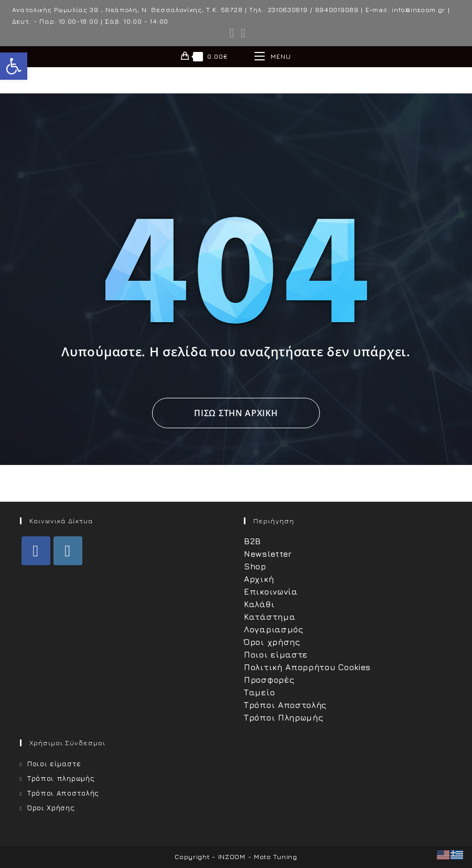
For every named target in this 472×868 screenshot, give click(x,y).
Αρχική (259, 579)
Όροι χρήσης (272, 642)
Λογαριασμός (274, 629)
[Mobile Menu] (273, 57)
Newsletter (268, 554)
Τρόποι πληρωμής (61, 778)
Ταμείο (259, 692)
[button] (14, 66)
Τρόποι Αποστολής (285, 705)
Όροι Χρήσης (51, 808)
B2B (253, 541)
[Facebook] (36, 551)
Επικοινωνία (271, 591)
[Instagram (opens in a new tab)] (242, 33)
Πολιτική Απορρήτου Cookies (307, 667)
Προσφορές (269, 680)
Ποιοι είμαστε (276, 654)
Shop (255, 566)
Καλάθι (259, 604)
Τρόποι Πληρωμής (284, 717)
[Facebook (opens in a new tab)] (232, 33)
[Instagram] (68, 551)
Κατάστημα (270, 617)
